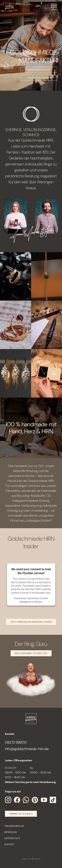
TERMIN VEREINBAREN (39, 78)
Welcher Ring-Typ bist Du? (31, 653)
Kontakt (9, 844)
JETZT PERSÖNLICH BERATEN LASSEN (31, 622)
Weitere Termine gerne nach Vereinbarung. (31, 782)
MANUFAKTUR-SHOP (39, 70)
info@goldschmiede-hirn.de (27, 749)
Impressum (10, 832)
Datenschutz (12, 838)
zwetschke (37, 859)
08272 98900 (16, 742)
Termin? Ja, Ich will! (21, 814)
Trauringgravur (14, 826)
